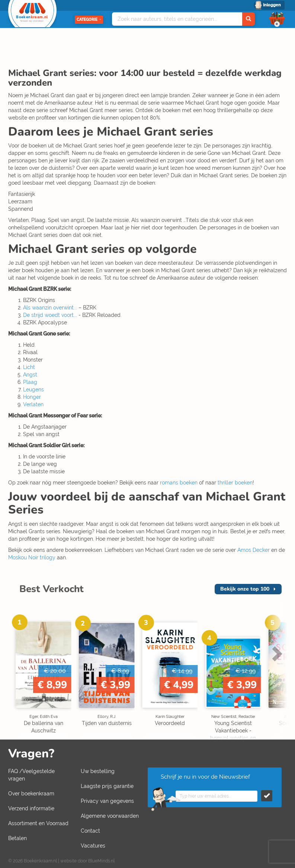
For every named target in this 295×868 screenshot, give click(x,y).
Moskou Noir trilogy (32, 557)
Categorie (89, 20)
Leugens (33, 390)
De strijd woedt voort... (50, 315)
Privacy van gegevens (107, 801)
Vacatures (93, 846)
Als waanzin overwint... (50, 308)
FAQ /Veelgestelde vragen (31, 775)
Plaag (30, 382)
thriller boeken (235, 483)
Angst (30, 375)
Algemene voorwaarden (110, 816)
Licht (29, 367)
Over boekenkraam (31, 794)
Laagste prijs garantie (107, 786)
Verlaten (33, 404)
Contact (90, 831)
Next (276, 654)
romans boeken (179, 483)
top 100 (245, 589)
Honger (32, 397)
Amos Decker (254, 550)
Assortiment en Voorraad (38, 823)
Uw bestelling (98, 771)
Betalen (17, 838)
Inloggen (272, 5)
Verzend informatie (31, 808)
